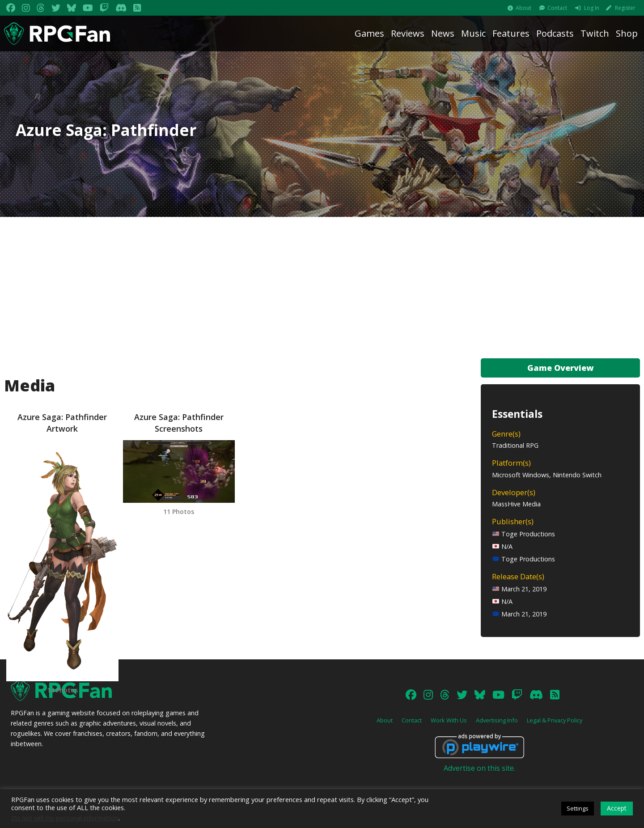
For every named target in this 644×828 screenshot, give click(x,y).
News (443, 33)
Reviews (408, 33)
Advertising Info (497, 720)
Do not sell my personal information (65, 818)
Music (473, 33)
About (523, 8)
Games (369, 33)
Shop (627, 33)
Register (625, 8)
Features (511, 33)
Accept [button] (617, 808)
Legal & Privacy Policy (555, 720)
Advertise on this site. (479, 768)
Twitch (595, 33)
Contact (557, 8)
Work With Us (449, 720)
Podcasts (555, 33)
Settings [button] (578, 808)
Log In (592, 8)
